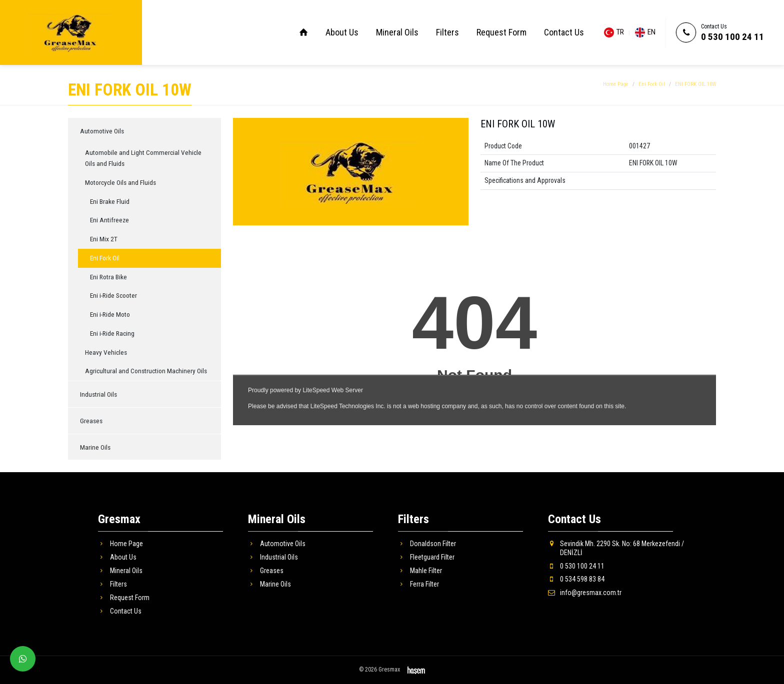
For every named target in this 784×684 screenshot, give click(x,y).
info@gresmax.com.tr (585, 593)
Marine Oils (95, 447)
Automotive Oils (102, 131)
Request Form (501, 32)
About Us (342, 32)
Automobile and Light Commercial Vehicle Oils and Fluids (143, 158)
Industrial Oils (98, 394)
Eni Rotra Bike (108, 277)
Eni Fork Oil (652, 84)
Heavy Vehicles (106, 352)
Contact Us (564, 32)
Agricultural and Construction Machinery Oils (146, 371)
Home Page (616, 84)
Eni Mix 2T (104, 239)
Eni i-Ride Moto (110, 314)
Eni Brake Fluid (110, 201)
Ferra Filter (418, 584)
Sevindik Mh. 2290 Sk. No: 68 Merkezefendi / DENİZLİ (616, 548)
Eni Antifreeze (109, 220)
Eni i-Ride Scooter (113, 295)
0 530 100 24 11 (732, 37)
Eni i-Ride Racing (112, 333)
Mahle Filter (420, 571)
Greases (91, 421)
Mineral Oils (397, 32)
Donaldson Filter (427, 544)
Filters (447, 32)
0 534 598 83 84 (576, 579)
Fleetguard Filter (426, 557)
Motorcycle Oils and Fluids (120, 182)
